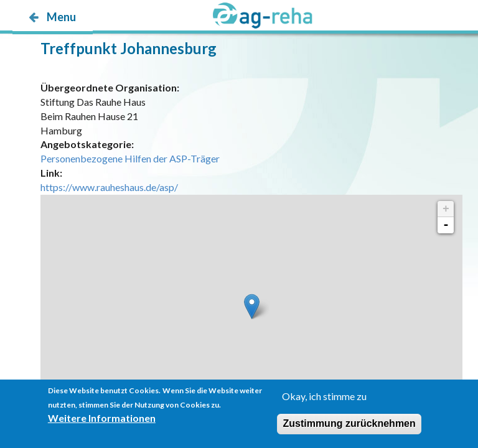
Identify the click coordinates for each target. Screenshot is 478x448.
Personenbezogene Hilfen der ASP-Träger (130, 158)
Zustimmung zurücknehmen (349, 423)
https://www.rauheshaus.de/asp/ (109, 187)
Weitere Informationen (102, 418)
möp (85, 41)
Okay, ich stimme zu (324, 396)
